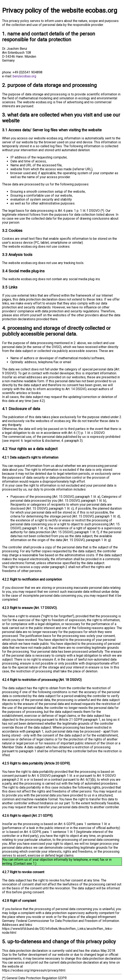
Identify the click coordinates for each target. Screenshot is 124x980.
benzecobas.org (24, 76)
